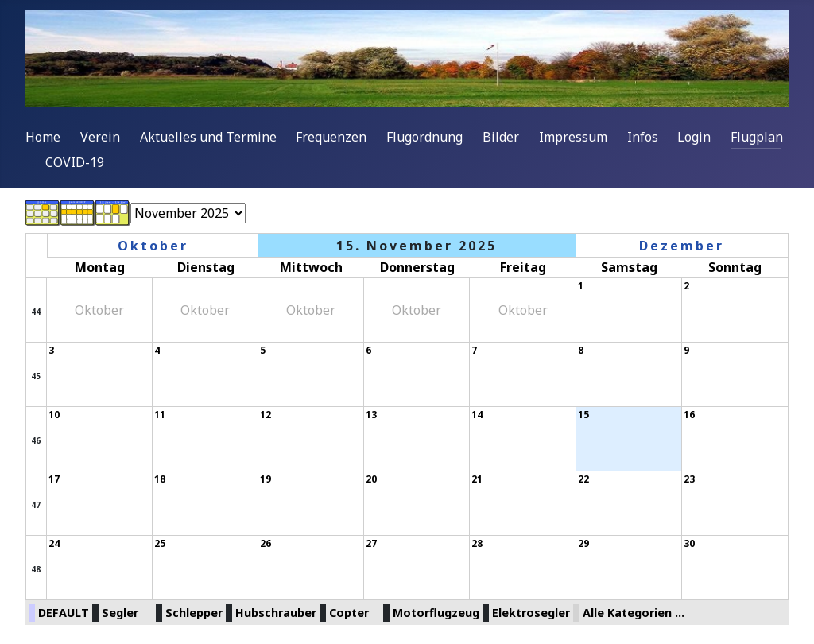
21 (477, 479)
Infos (643, 137)
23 (689, 479)
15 (583, 415)
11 (160, 415)
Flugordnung (424, 137)
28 (477, 543)
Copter (349, 613)
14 (477, 415)
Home (43, 137)
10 (54, 415)
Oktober (153, 246)
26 (266, 543)
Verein (100, 137)
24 (54, 543)
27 (371, 543)
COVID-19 (75, 162)
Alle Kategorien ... (634, 613)
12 (266, 415)
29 (583, 543)
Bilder (501, 137)
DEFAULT (64, 613)
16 (689, 415)
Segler (120, 613)
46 (36, 440)
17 (54, 479)
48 (36, 569)
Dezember (682, 246)
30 (689, 543)
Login (694, 137)
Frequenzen (331, 137)
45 (36, 376)
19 (266, 479)
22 (583, 479)
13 (371, 415)
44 (36, 312)
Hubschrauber (276, 613)
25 (160, 543)
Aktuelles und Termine (208, 137)
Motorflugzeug (436, 613)
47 (36, 505)
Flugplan (757, 137)
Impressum (573, 137)
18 (160, 479)
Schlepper (194, 613)
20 (371, 479)
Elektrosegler (531, 613)
